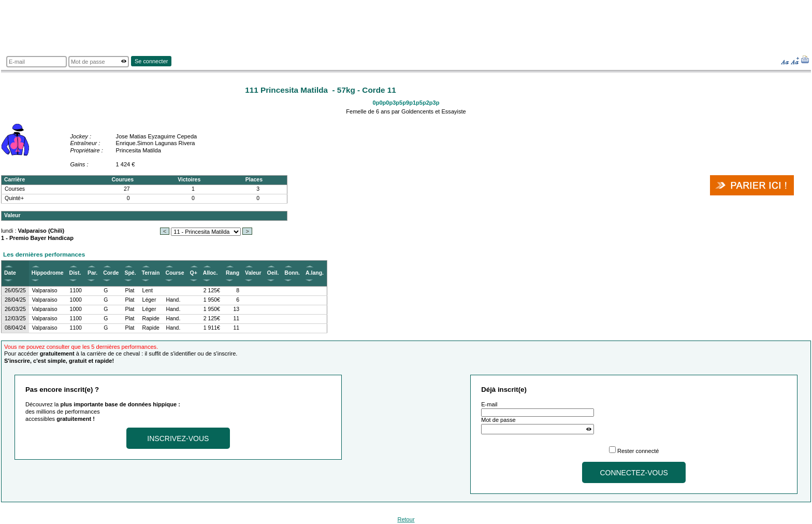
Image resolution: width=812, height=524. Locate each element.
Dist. (75, 273)
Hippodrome (48, 273)
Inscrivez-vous (178, 438)
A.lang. (315, 273)
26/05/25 (15, 291)
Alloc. (211, 273)
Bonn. (292, 273)
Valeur (253, 273)
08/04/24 (15, 328)
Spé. (130, 273)
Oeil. (273, 273)
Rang (233, 273)
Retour (406, 519)
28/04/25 (15, 300)
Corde (111, 273)
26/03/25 (15, 309)
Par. (92, 273)
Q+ (194, 273)
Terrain (151, 273)
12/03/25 (15, 318)
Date (10, 273)
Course (175, 273)
